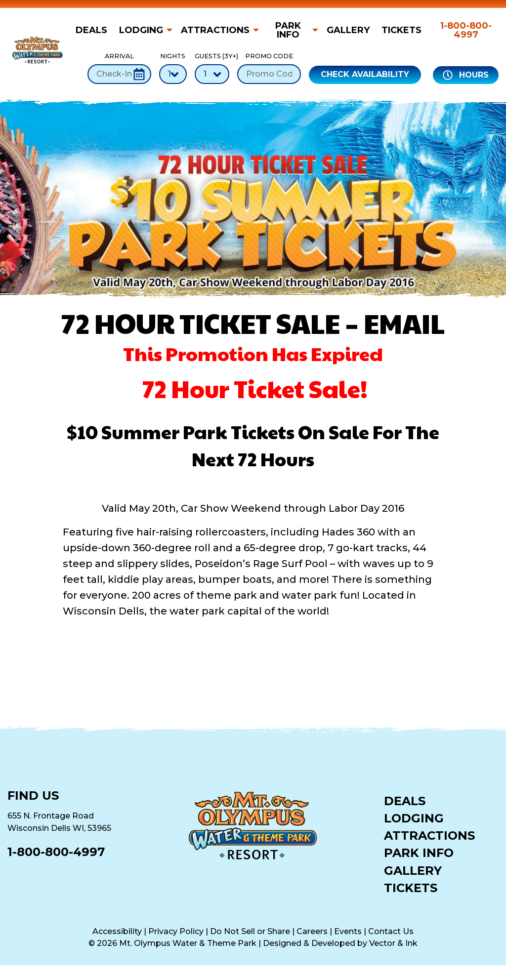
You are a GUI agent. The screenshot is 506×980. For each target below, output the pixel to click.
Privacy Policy (176, 931)
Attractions (215, 30)
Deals (91, 30)
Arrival (119, 68)
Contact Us (391, 931)
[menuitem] (94, 30)
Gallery (348, 30)
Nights (173, 68)
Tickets (401, 30)
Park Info (288, 30)
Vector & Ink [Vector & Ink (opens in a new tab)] (393, 943)
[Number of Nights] (173, 74)
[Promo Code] (269, 74)
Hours (466, 75)
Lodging (141, 30)
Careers (312, 931)
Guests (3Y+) (212, 68)
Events (348, 931)
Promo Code (269, 68)
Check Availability (365, 74)
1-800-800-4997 (466, 30)
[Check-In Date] (119, 74)
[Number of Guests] (212, 74)
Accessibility (117, 931)
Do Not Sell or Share (250, 931)
